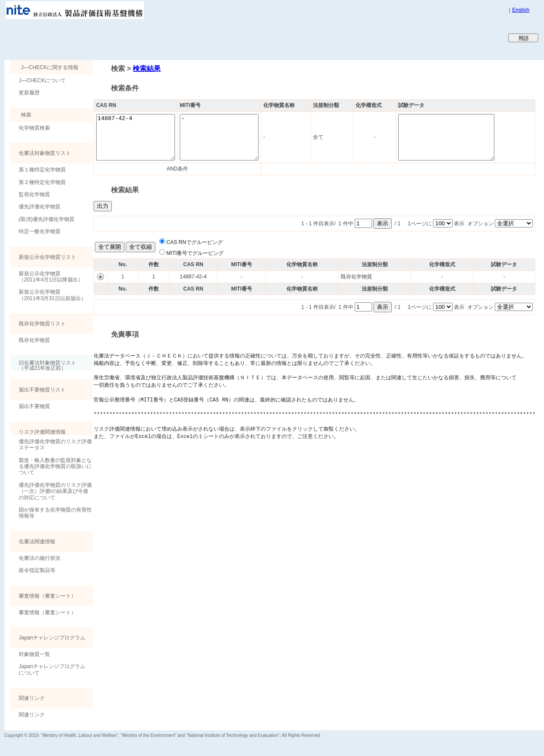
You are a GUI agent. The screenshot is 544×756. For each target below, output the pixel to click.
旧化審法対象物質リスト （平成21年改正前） (43, 365)
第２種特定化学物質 (42, 182)
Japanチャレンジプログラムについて (52, 669)
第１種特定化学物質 (42, 170)
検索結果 (147, 69)
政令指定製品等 (37, 570)
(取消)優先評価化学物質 (47, 219)
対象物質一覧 (34, 654)
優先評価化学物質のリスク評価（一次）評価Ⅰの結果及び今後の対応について (55, 491)
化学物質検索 (34, 128)
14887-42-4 (140, 137)
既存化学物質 (34, 340)
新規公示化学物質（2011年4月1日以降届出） (51, 277)
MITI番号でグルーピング (195, 253)
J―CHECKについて (42, 80)
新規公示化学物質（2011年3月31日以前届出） (52, 295)
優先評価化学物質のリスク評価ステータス (55, 445)
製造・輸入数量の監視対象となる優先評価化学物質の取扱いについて (55, 467)
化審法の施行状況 (40, 558)
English (521, 10)
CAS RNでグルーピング (194, 242)
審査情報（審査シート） (47, 612)
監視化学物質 (34, 194)
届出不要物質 (34, 406)
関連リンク (32, 715)
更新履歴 (29, 93)
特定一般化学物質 (40, 231)
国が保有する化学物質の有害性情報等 (55, 513)
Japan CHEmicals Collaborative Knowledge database (110, 37)
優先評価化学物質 (40, 207)
